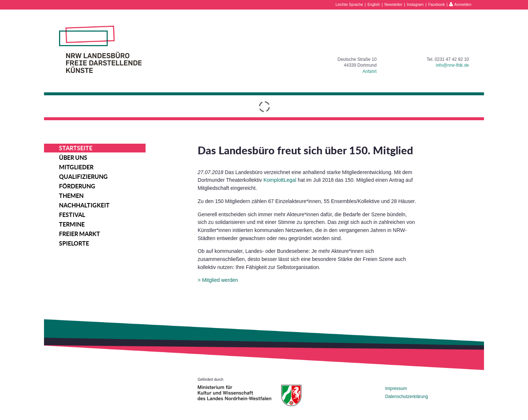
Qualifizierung (83, 177)
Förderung (77, 186)
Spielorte (74, 243)
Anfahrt (370, 71)
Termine (72, 224)
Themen (71, 196)
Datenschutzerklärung (406, 397)
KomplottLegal (280, 180)
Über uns (73, 158)
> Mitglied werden (218, 280)
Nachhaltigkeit (84, 205)
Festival (72, 215)
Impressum (396, 388)
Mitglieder (76, 167)
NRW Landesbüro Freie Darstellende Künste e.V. (100, 49)
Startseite (76, 148)
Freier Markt (80, 234)
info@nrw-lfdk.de (452, 65)
